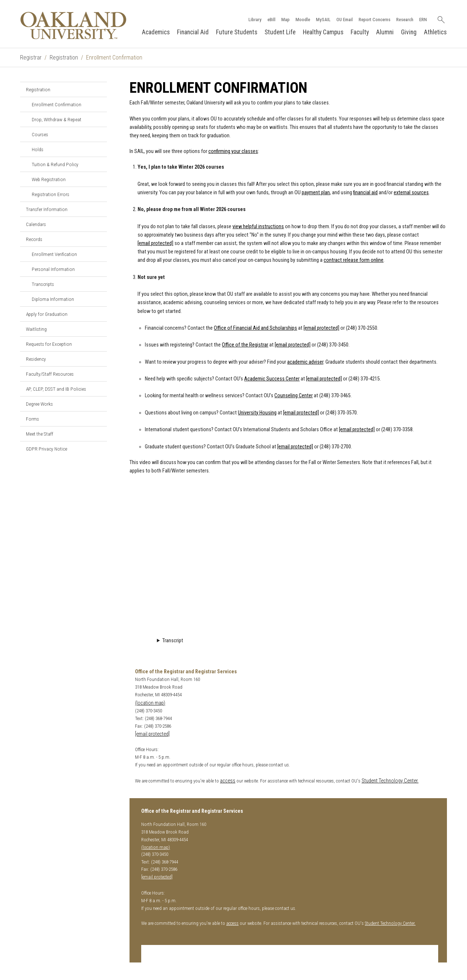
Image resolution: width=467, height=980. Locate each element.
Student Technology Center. (390, 781)
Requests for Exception (49, 344)
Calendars (36, 224)
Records (34, 239)
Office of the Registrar (245, 345)
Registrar (31, 58)
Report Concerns (375, 20)
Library (255, 20)
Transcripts (43, 284)
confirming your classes (233, 151)
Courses (40, 134)
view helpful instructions (258, 227)
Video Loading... (288, 556)
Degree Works (39, 404)
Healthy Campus (323, 32)
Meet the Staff (40, 434)
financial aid (365, 193)
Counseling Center (294, 396)
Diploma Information (53, 299)
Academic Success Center (272, 379)
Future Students (237, 32)
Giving (409, 32)
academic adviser (305, 362)
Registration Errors (51, 194)
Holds (38, 149)
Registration (64, 58)
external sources (411, 193)
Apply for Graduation (47, 314)
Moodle (303, 20)
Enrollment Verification (54, 254)
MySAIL (323, 20)
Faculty (360, 32)
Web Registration (49, 179)
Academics (156, 32)
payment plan (316, 193)
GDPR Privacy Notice (47, 449)
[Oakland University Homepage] (73, 25)
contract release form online (354, 260)
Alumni (385, 32)
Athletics (435, 32)
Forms (32, 419)
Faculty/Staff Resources (50, 374)
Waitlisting (36, 329)
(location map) (150, 703)
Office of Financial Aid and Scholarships (255, 328)
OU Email (345, 20)
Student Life (280, 32)
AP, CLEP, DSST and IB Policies (56, 389)
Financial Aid (193, 32)
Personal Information (53, 269)
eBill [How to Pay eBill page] (271, 20)
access (228, 781)
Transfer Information (47, 209)
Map (285, 20)
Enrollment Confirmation (57, 104)
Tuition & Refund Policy (55, 164)
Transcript (173, 641)
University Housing (257, 413)
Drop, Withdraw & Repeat (57, 119)
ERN (423, 20)
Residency (36, 359)
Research (405, 20)
